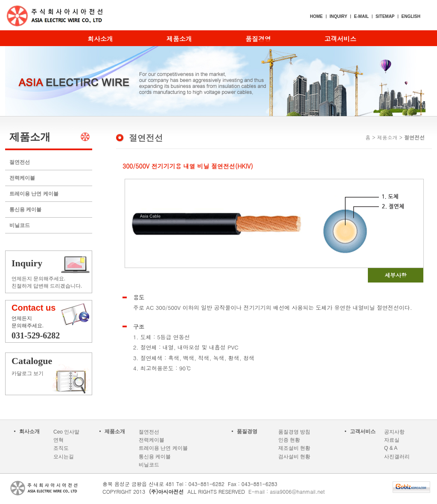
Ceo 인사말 (66, 432)
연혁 (58, 440)
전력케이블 (22, 178)
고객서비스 (340, 39)
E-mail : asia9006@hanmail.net (287, 491)
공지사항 (394, 432)
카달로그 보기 (53, 366)
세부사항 (396, 275)
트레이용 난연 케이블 (34, 194)
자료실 (392, 440)
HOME (316, 16)
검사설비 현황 (294, 457)
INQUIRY (338, 16)
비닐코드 (20, 225)
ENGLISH (411, 16)
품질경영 (258, 39)
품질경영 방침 (294, 432)
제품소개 (179, 39)
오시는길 (64, 457)
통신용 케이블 (25, 210)
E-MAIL (361, 16)
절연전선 (20, 162)
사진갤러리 (397, 457)
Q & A (391, 448)
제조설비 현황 (294, 448)
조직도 (61, 448)
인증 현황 (289, 440)
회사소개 (100, 39)
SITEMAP (385, 16)
